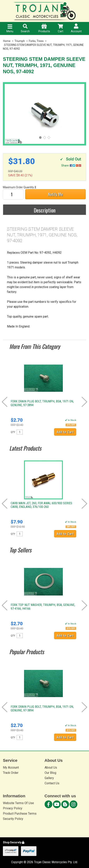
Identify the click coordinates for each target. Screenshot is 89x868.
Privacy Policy (13, 808)
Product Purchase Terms (20, 814)
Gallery (49, 778)
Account (76, 28)
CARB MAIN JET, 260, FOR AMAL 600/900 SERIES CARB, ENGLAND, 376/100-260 (41, 505)
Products (44, 28)
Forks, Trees (36, 41)
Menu (10, 29)
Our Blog (50, 773)
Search (25, 28)
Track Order (11, 773)
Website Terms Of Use (18, 803)
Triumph (20, 41)
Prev (5, 402)
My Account (11, 767)
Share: (71, 165)
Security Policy (13, 819)
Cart (60, 28)
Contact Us (52, 783)
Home (7, 41)
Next (84, 402)
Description (45, 210)
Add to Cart (65, 432)
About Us (51, 767)
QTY (13, 432)
